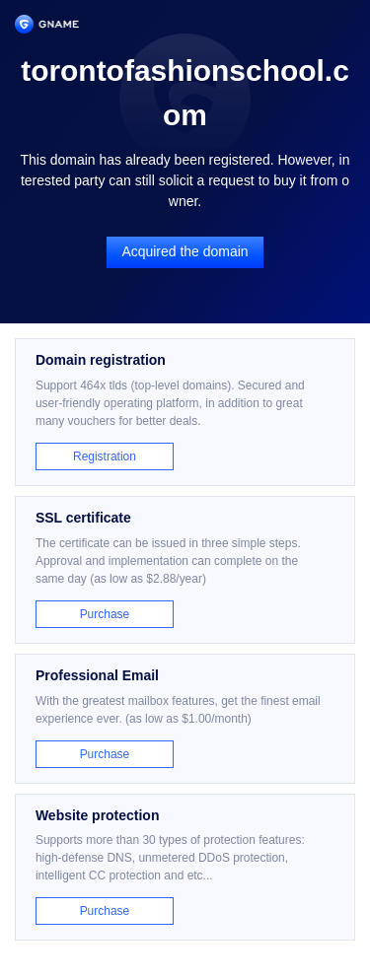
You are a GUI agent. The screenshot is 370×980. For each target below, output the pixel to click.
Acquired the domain (185, 251)
